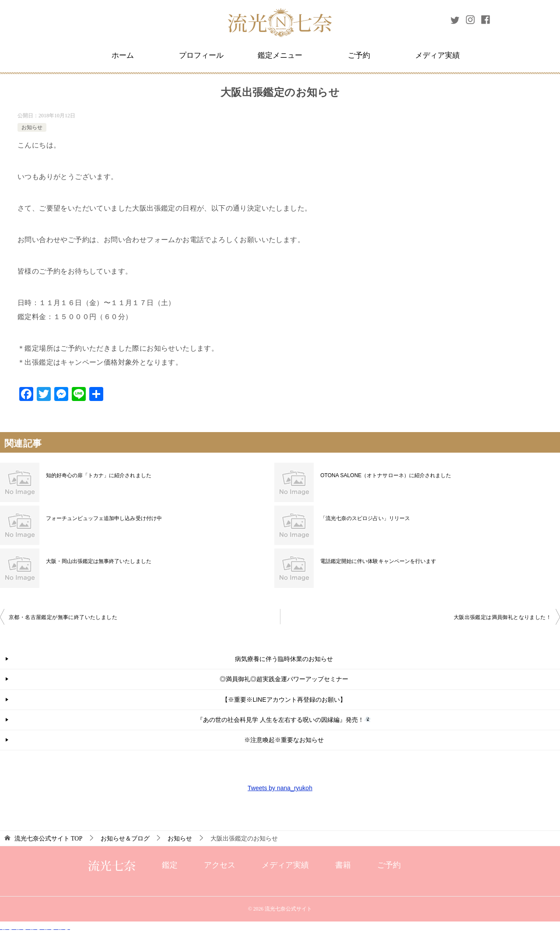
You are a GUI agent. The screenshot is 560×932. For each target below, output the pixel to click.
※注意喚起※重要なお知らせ (284, 740)
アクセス (220, 865)
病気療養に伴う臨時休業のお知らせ (284, 659)
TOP (49, 839)
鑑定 (170, 865)
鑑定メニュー (280, 55)
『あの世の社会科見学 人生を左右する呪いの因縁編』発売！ (284, 720)
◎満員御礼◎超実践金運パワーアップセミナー (284, 679)
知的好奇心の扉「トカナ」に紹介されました (98, 475)
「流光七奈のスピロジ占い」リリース (365, 518)
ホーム (123, 55)
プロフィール (201, 55)
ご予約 (359, 55)
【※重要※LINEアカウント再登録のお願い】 (284, 700)
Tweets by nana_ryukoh (280, 788)
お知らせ (32, 127)
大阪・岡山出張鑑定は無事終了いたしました (98, 561)
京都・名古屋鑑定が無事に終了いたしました (63, 617)
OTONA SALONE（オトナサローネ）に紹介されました (385, 475)
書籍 (343, 865)
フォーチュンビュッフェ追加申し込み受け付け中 (104, 518)
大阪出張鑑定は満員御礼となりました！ (502, 617)
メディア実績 (437, 55)
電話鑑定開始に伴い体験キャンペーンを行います (378, 561)
